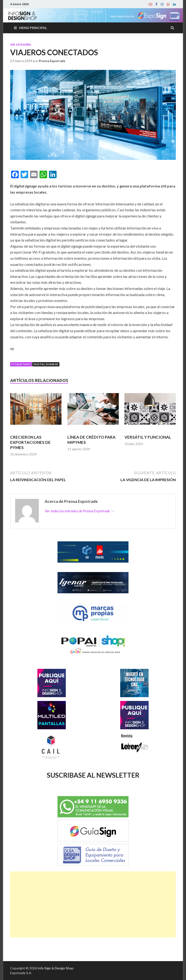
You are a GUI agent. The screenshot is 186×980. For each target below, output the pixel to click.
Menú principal (33, 28)
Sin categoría (21, 45)
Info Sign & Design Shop (55, 968)
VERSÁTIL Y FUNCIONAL (148, 437)
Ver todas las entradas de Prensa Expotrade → (80, 511)
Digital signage (46, 364)
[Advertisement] (93, 904)
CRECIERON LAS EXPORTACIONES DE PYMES (30, 442)
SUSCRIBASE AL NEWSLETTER (93, 775)
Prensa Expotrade (52, 61)
